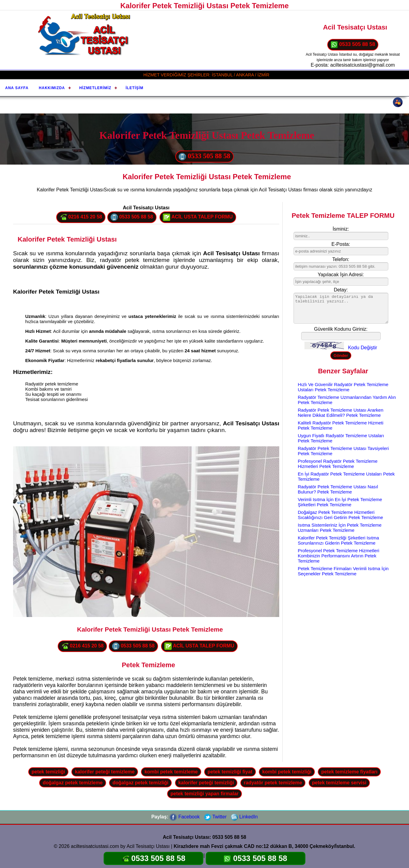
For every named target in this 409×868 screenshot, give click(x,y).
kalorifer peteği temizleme (105, 772)
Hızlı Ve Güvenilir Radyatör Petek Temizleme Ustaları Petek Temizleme (343, 387)
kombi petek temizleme (171, 772)
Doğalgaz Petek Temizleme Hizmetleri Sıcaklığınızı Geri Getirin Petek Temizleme (340, 515)
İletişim (134, 88)
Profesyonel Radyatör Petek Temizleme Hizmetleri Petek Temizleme (338, 464)
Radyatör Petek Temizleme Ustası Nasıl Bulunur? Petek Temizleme (338, 489)
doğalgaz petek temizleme (72, 783)
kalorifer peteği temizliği (206, 783)
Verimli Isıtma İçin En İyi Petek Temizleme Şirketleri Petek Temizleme (340, 502)
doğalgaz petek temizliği (140, 783)
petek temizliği (48, 772)
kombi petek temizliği (287, 772)
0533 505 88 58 (353, 45)
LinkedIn (244, 817)
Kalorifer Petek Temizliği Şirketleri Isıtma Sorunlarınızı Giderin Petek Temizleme (338, 540)
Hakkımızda (52, 88)
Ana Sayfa (17, 88)
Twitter (215, 817)
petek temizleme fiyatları (349, 772)
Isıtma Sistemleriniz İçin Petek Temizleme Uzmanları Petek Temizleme (340, 528)
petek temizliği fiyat (230, 772)
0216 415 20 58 (81, 217)
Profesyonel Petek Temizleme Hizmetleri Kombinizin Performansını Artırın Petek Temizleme (339, 556)
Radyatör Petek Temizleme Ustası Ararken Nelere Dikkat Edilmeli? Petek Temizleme (341, 413)
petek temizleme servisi (339, 783)
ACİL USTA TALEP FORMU (198, 217)
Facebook (185, 817)
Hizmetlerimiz (95, 88)
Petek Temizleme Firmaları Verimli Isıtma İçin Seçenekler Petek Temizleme (343, 571)
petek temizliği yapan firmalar (204, 794)
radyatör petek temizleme (273, 783)
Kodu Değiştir (363, 348)
